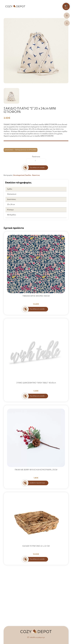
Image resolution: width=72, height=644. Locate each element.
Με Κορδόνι (12, 215)
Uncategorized (19, 175)
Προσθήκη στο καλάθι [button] (37, 309)
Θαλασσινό (12, 194)
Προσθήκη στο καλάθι (37, 168)
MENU (66, 6)
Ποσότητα (36, 157)
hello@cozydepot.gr (37, 638)
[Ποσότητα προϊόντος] (36, 161)
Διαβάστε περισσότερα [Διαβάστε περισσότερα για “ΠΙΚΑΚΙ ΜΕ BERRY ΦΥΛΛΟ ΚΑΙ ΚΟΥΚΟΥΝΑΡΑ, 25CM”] (37, 483)
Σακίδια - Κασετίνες (33, 175)
